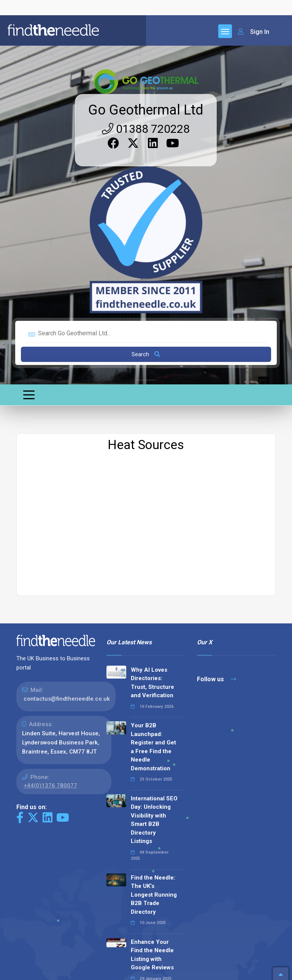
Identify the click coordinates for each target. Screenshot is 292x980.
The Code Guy (58, 940)
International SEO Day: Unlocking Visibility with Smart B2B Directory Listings (154, 645)
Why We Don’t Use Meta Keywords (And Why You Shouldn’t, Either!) (151, 844)
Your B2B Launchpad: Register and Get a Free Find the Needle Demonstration (153, 572)
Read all (124, 888)
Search (146, 180)
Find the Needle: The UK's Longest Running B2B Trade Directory (154, 720)
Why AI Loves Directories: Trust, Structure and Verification (152, 508)
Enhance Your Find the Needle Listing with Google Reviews (152, 780)
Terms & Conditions (114, 971)
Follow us (217, 504)
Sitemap (27, 971)
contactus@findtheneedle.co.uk (67, 524)
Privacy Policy (63, 971)
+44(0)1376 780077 (50, 611)
